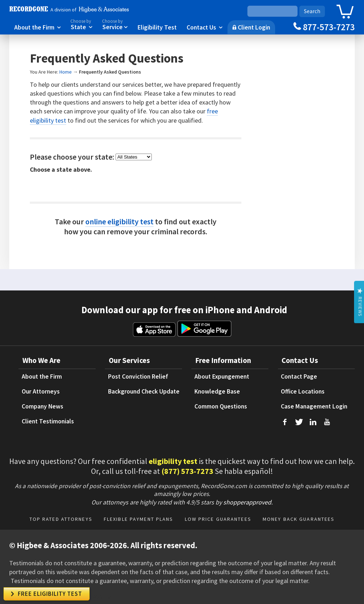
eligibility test (173, 461)
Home (66, 72)
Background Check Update (144, 391)
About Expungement (222, 376)
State (81, 24)
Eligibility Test (157, 27)
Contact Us (205, 27)
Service (115, 24)
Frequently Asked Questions (110, 72)
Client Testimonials (48, 421)
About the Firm (38, 27)
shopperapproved (247, 502)
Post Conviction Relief (138, 376)
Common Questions (221, 406)
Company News (42, 406)
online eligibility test (119, 221)
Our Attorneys (41, 391)
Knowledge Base (217, 391)
